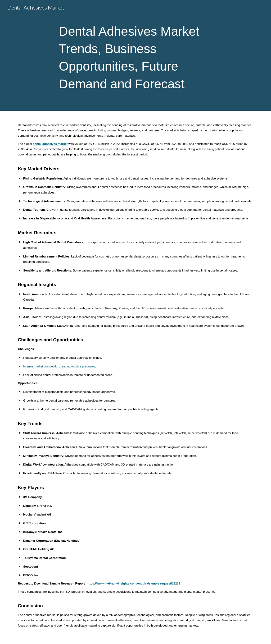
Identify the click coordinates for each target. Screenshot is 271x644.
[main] (135, 55)
